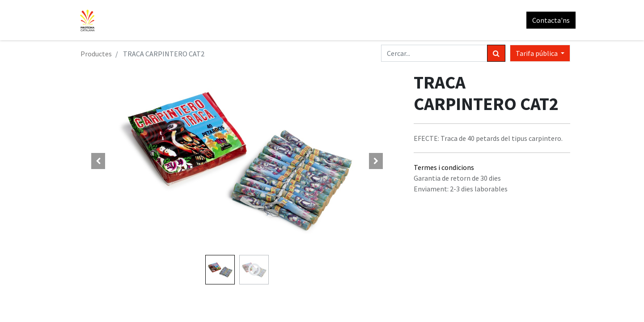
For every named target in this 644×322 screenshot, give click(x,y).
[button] (98, 161)
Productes (96, 54)
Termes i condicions (444, 167)
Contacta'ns (546, 20)
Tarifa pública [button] (537, 53)
